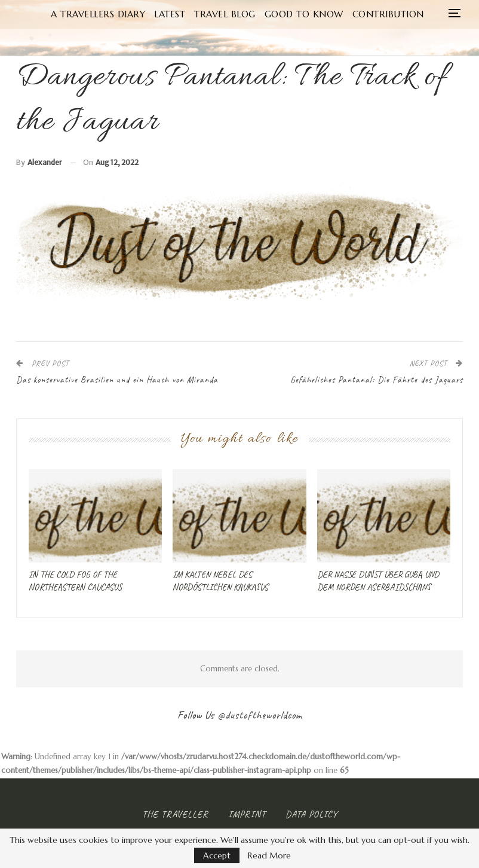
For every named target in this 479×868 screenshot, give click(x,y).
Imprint (247, 814)
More (389, 14)
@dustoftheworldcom (260, 715)
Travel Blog (243, 14)
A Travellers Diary (111, 14)
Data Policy (311, 814)
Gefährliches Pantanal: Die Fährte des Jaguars (377, 380)
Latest (185, 14)
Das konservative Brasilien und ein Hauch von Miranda (117, 380)
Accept (217, 855)
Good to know (324, 14)
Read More (269, 855)
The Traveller (175, 814)
